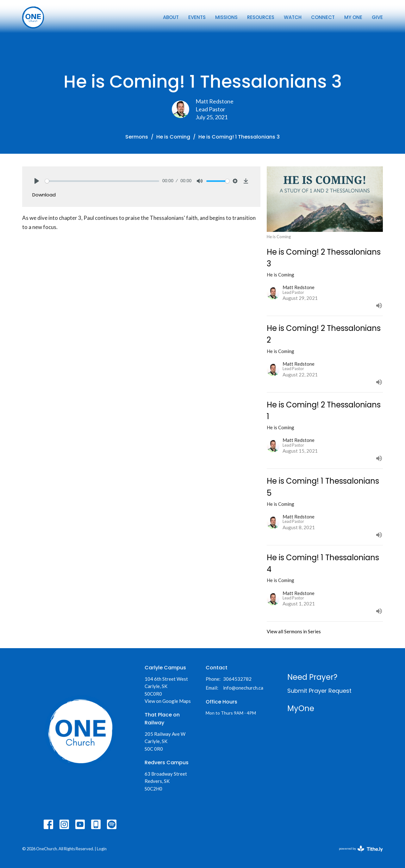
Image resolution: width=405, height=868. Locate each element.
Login (102, 849)
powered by (361, 849)
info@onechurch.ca (243, 688)
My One (353, 17)
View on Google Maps (168, 701)
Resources (261, 17)
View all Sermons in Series (294, 631)
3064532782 (237, 679)
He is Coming (173, 137)
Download (44, 195)
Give (377, 17)
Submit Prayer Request (319, 691)
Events (197, 17)
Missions (226, 17)
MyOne (301, 708)
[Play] (37, 181)
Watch (293, 17)
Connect (323, 17)
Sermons (137, 137)
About (171, 17)
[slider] (102, 181)
